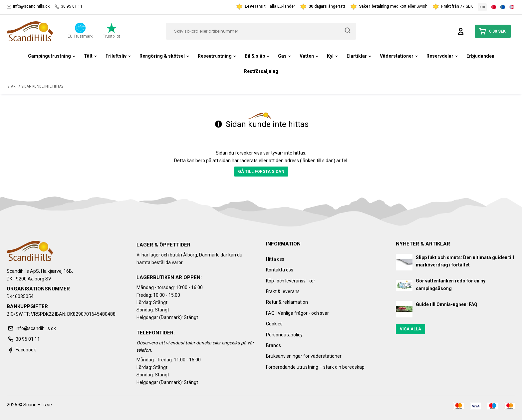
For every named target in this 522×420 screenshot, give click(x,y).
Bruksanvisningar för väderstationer (304, 356)
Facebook (21, 350)
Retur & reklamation (287, 302)
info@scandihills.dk (28, 6)
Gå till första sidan (261, 172)
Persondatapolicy (284, 335)
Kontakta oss (280, 270)
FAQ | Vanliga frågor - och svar (297, 313)
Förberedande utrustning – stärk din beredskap (315, 367)
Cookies (274, 324)
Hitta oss (275, 259)
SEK (482, 7)
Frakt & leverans (283, 291)
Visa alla (410, 329)
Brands (273, 345)
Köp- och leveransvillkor (291, 281)
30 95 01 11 (69, 6)
